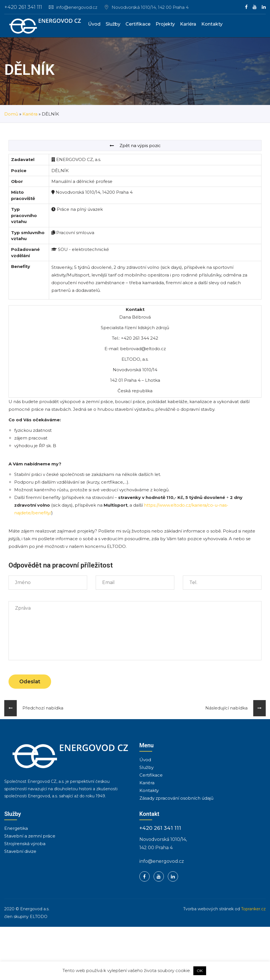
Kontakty (212, 24)
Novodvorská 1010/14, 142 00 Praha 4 (150, 7)
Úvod (94, 24)
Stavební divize (20, 851)
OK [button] (200, 971)
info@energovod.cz (73, 7)
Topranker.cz (253, 909)
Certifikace (138, 24)
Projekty (165, 24)
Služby (113, 24)
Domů (11, 114)
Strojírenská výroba (25, 844)
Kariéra (188, 24)
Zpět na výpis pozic (135, 146)
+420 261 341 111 (23, 7)
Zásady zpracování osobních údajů (176, 798)
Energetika (16, 828)
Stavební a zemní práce (30, 836)
